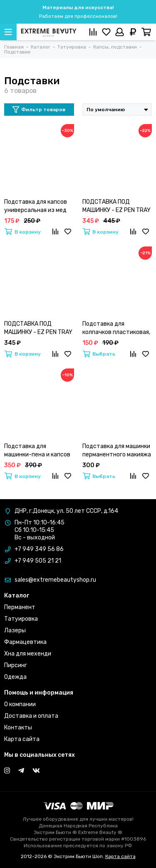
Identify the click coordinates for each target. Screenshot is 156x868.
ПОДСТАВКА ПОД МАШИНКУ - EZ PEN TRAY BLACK (116, 206)
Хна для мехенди (28, 654)
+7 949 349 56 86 (39, 549)
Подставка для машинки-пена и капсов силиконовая (37, 451)
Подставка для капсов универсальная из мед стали (36, 206)
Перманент (20, 607)
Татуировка (21, 619)
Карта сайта (22, 739)
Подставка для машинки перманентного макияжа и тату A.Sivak (117, 451)
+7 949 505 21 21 (38, 561)
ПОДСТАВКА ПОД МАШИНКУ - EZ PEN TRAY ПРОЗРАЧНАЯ (38, 328)
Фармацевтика (25, 642)
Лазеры (15, 630)
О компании (20, 704)
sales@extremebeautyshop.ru (55, 580)
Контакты (18, 728)
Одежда (15, 677)
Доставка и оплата (31, 716)
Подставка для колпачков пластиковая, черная (116, 328)
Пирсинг (16, 665)
